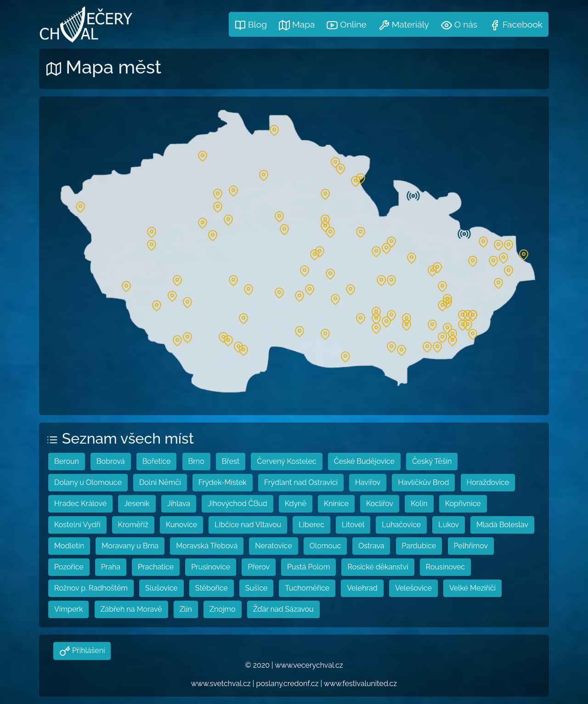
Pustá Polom (308, 567)
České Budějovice (364, 461)
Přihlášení (88, 650)
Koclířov (380, 504)
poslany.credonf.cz (288, 684)
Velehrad (362, 588)
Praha (111, 567)
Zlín (186, 609)
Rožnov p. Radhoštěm (91, 588)
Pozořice (69, 567)
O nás (459, 25)
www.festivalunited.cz (360, 684)
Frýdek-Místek (223, 482)
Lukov (449, 525)
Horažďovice (488, 482)
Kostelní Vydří (77, 525)
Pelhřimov (471, 546)
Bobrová (111, 461)
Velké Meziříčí (472, 588)
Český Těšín (432, 461)
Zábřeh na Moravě (131, 609)
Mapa (297, 25)
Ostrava (371, 546)
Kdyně (296, 504)
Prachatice (156, 567)
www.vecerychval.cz (309, 665)
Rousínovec (445, 567)
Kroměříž (133, 525)
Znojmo (223, 609)
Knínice (336, 504)
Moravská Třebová (207, 546)
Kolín (419, 504)
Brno (196, 461)
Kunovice (181, 525)
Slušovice (161, 588)
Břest (231, 461)
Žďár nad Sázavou (283, 609)
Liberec (311, 525)
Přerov (259, 567)
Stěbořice (212, 588)
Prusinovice (211, 567)
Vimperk (68, 609)
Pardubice (419, 546)
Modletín (69, 546)
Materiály (404, 25)
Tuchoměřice (307, 588)
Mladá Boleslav (502, 525)
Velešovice (413, 588)
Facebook (516, 25)
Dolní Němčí (160, 482)
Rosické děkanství (378, 567)
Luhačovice (401, 525)
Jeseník (137, 504)
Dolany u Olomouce (88, 482)
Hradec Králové (80, 504)
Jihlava (179, 504)
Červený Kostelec (286, 461)
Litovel (353, 525)
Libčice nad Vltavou (248, 525)
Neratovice (273, 546)
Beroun (67, 461)
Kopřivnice (463, 504)
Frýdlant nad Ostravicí (301, 482)
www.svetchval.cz (221, 684)
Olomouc (325, 546)
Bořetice (157, 461)
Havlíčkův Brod (423, 482)
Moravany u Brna (130, 546)
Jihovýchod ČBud (237, 504)
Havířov (368, 482)
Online (346, 25)
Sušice (257, 588)
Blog (251, 25)
